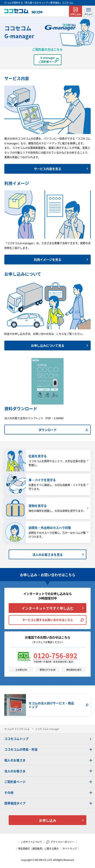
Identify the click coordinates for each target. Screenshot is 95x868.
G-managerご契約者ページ (48, 60)
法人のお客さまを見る (48, 554)
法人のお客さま (15, 771)
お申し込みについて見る (48, 345)
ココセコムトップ (16, 739)
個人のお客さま (15, 760)
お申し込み (76, 14)
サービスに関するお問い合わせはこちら (48, 620)
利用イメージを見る (48, 259)
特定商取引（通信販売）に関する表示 (38, 849)
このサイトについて (31, 842)
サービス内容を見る (48, 169)
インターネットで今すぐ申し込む (48, 608)
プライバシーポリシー (62, 842)
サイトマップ (70, 849)
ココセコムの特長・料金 (21, 749)
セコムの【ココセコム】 (17, 729)
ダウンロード (48, 430)
